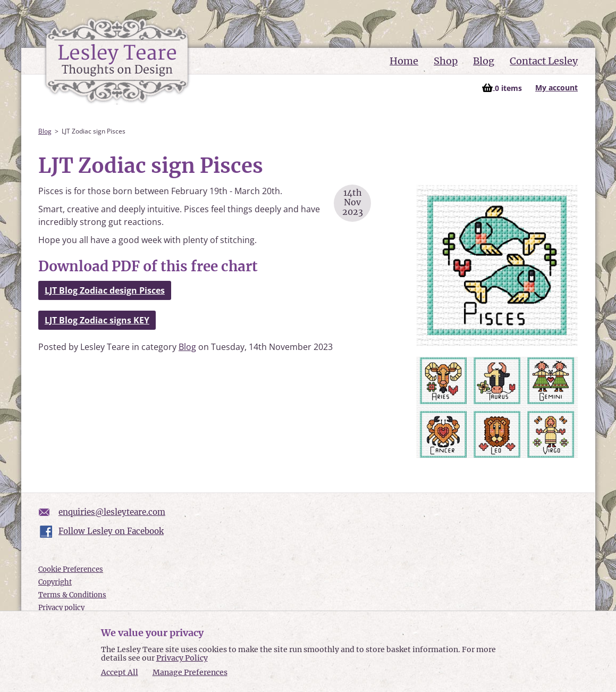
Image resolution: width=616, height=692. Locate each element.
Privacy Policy (182, 658)
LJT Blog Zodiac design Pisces (105, 290)
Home (404, 61)
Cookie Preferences (71, 569)
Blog (484, 61)
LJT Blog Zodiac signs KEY (97, 320)
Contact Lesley (544, 61)
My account (556, 87)
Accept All (120, 673)
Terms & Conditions (72, 595)
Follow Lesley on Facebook (111, 531)
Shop (446, 61)
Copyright (55, 582)
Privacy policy (61, 608)
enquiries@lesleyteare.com (112, 512)
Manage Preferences (190, 672)
